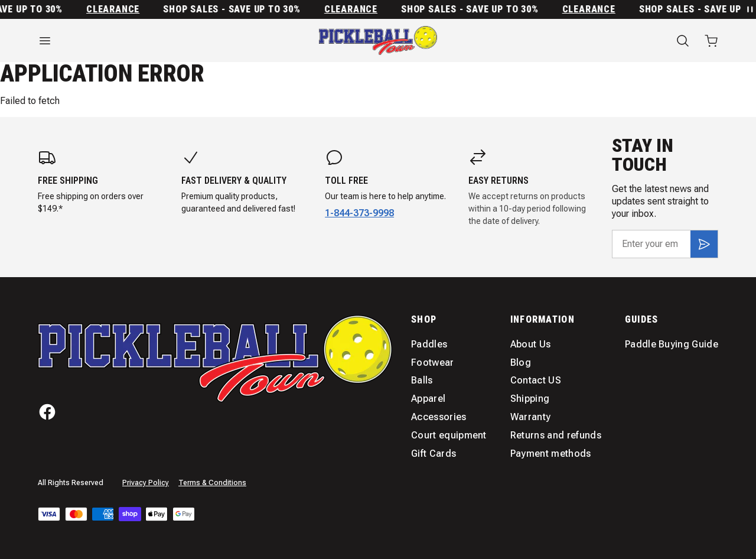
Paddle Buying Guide (672, 344)
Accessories (439, 417)
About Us (531, 344)
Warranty (531, 417)
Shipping (530, 399)
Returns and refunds (556, 435)
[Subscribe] (704, 244)
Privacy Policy (146, 483)
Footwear (433, 363)
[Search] (683, 41)
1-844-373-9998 (359, 213)
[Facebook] (47, 412)
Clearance (118, 9)
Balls (422, 380)
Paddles (429, 344)
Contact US (536, 380)
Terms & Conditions (212, 483)
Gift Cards (434, 454)
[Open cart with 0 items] (711, 41)
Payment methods (551, 454)
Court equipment (449, 435)
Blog (521, 363)
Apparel (428, 399)
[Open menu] (142, 41)
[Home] (378, 40)
